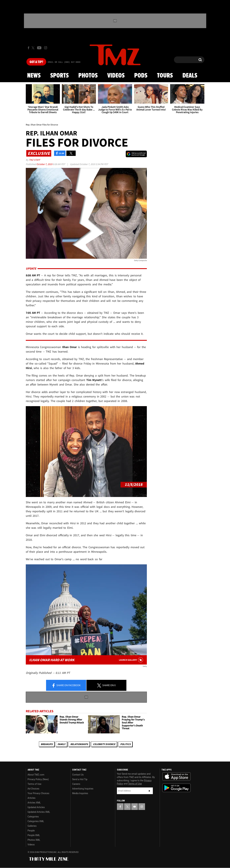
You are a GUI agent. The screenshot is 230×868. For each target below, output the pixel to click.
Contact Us (78, 775)
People (31, 831)
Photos (88, 76)
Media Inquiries (80, 793)
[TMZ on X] (34, 48)
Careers (76, 784)
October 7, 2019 (45, 164)
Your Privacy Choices (38, 793)
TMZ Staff (35, 160)
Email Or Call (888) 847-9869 (64, 62)
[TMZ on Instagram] (46, 48)
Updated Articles (36, 807)
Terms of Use (35, 784)
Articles (32, 798)
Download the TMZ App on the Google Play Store (176, 788)
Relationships (79, 744)
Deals (190, 76)
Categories (33, 817)
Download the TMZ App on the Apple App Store (176, 776)
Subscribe (150, 791)
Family (61, 744)
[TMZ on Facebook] (29, 48)
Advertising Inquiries (83, 789)
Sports (59, 76)
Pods (141, 76)
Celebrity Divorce (104, 744)
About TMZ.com (36, 775)
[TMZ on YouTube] (135, 807)
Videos (116, 76)
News (34, 76)
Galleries (32, 826)
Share (66, 685)
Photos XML (34, 840)
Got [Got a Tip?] (36, 62)
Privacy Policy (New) (38, 779)
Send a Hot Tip (80, 779)
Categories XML (36, 821)
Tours (165, 76)
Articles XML (34, 803)
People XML (34, 835)
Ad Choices (34, 789)
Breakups (47, 744)
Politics (125, 744)
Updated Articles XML (39, 812)
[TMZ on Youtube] (39, 48)
